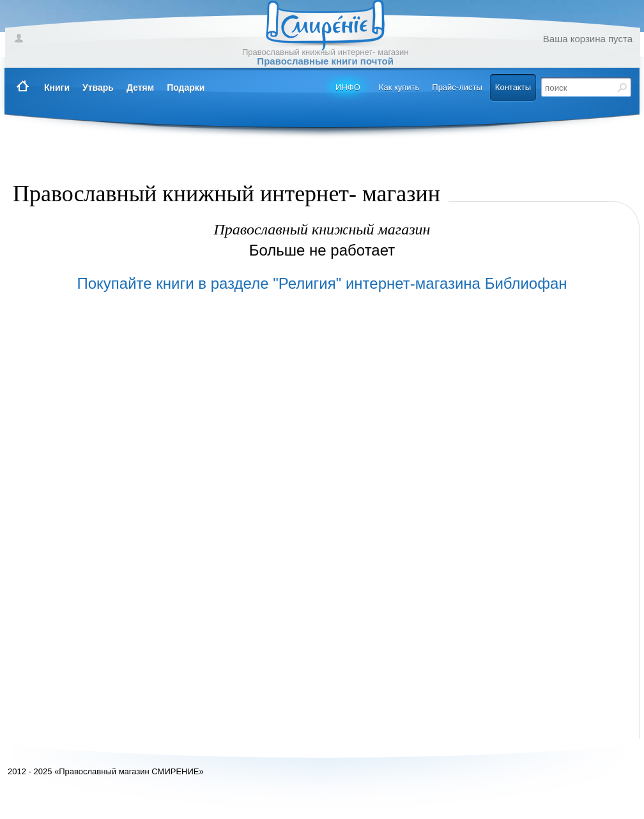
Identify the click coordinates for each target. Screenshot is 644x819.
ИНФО (348, 87)
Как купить (399, 87)
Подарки (186, 88)
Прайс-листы (457, 87)
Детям (140, 88)
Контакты (513, 87)
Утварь (98, 88)
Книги (57, 88)
